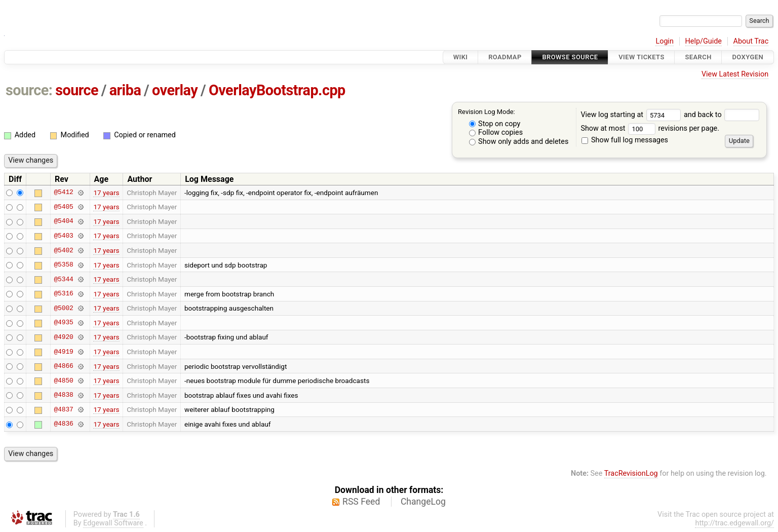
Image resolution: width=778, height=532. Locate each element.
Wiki (461, 57)
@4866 (63, 366)
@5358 (63, 265)
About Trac (751, 41)
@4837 (63, 409)
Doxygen (748, 57)
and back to (722, 115)
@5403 (63, 236)
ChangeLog (423, 502)
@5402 (63, 250)
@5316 (63, 294)
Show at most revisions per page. (650, 128)
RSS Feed (361, 502)
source (77, 90)
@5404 (63, 221)
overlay (175, 90)
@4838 (63, 395)
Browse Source (570, 57)
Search (698, 57)
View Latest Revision (735, 74)
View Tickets (641, 57)
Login (665, 41)
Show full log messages (625, 140)
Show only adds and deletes (519, 142)
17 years (106, 193)
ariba (125, 90)
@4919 (63, 352)
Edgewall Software (113, 523)
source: (29, 90)
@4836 (63, 424)
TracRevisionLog (631, 473)
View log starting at (632, 115)
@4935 (63, 323)
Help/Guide (704, 41)
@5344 (63, 279)
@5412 (63, 193)
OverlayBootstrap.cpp (277, 90)
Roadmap (505, 57)
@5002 (63, 308)
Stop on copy (495, 124)
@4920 (63, 337)
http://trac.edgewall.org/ (734, 523)
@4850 (63, 381)
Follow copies (496, 132)
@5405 (63, 207)
